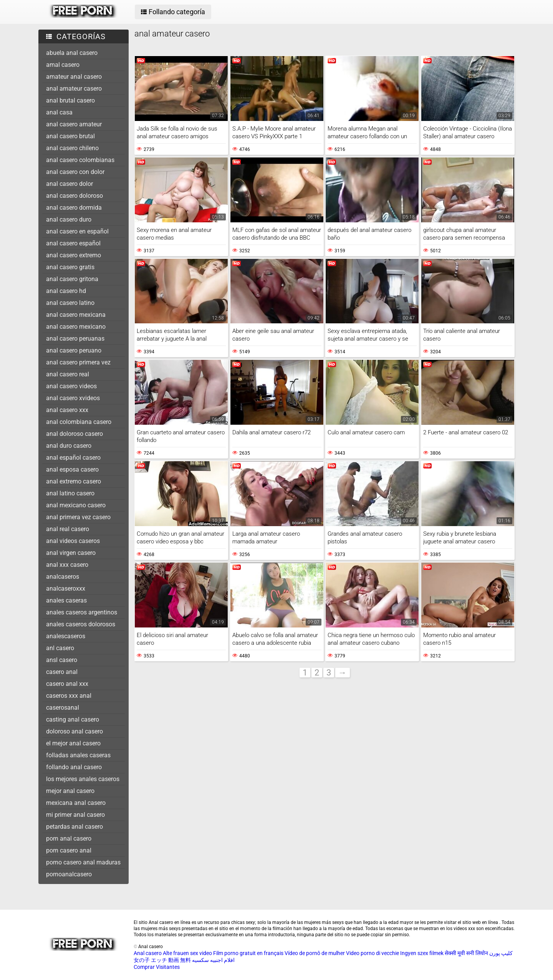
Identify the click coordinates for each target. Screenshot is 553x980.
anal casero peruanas (75, 339)
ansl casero (62, 660)
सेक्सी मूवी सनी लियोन (466, 953)
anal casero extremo (74, 255)
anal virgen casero (71, 553)
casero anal (62, 672)
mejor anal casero (70, 791)
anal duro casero (69, 446)
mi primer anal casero (75, 815)
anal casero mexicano (76, 327)
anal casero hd (66, 291)
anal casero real (68, 374)
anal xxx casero (67, 565)
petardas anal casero (75, 827)
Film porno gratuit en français (248, 953)
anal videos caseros (73, 541)
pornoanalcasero (69, 874)
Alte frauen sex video (187, 953)
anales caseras (66, 600)
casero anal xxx (67, 684)
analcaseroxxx (66, 588)
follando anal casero (74, 767)
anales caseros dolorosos (81, 624)
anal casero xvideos (73, 398)
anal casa (59, 112)
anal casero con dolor (75, 172)
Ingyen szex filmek (422, 953)
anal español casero (73, 458)
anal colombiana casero (79, 422)
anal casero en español (77, 231)
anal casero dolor (70, 184)
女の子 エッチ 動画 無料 (162, 960)
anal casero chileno (72, 148)
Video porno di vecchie (373, 953)
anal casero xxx (67, 410)
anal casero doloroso (75, 196)
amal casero (63, 65)
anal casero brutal (70, 136)
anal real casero (68, 529)
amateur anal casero (74, 77)
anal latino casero (70, 493)
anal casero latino (70, 303)
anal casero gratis (70, 267)
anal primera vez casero (78, 517)
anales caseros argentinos (82, 612)
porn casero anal (69, 850)
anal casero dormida (74, 208)
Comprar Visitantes (157, 967)
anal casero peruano (74, 350)
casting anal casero (73, 719)
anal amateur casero (74, 89)
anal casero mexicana (76, 315)
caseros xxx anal (69, 696)
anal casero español (73, 243)
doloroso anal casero (75, 731)
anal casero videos (71, 386)
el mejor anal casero (73, 743)
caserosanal (63, 708)
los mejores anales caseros (83, 779)
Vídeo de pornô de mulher (315, 953)
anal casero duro (69, 219)
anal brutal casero (70, 100)
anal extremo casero (74, 481)
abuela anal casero (72, 53)
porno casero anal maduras (83, 862)
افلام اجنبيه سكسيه (213, 960)
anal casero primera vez (78, 362)
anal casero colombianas (80, 160)
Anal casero (148, 953)
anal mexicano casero (76, 505)
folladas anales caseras (78, 755)
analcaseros (63, 577)
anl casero (60, 648)
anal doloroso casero (75, 434)
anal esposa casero (72, 469)
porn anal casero (69, 838)
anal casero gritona (72, 279)
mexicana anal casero (76, 803)
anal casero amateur (74, 124)
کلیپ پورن (501, 953)
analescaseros (66, 636)
